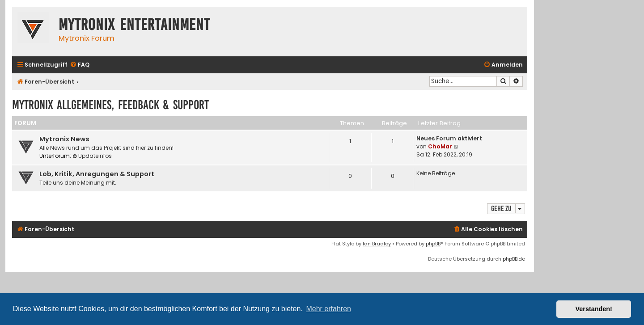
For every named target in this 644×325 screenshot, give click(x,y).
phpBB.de (514, 259)
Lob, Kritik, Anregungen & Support (97, 174)
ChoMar (440, 146)
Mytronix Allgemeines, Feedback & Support (110, 105)
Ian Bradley (377, 244)
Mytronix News (64, 139)
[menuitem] (80, 65)
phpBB (433, 244)
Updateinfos (92, 156)
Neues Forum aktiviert (449, 138)
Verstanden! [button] (594, 309)
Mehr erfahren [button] (328, 309)
